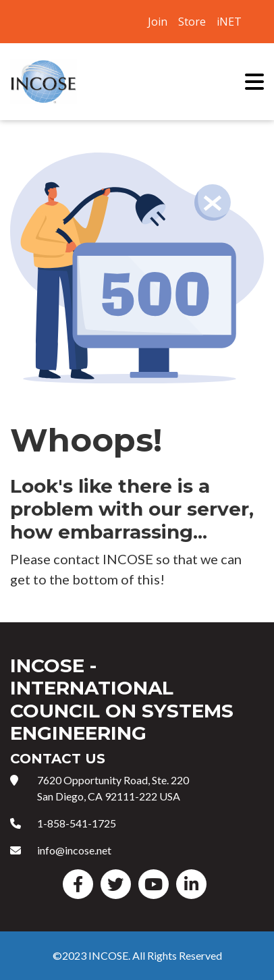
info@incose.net (74, 850)
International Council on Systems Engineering (44, 82)
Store (192, 22)
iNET (229, 22)
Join (158, 22)
